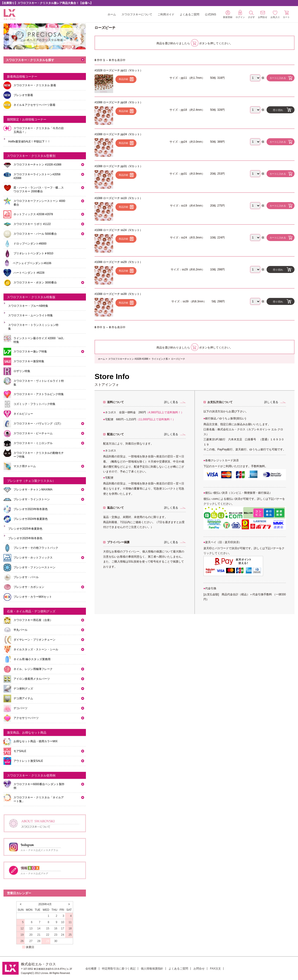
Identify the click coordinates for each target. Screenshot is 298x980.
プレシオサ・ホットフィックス (33, 558)
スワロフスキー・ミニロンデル (33, 443)
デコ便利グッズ (23, 689)
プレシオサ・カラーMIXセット (33, 597)
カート (286, 14)
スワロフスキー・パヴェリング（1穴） (38, 424)
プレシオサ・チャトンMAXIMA (33, 490)
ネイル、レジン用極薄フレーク (33, 669)
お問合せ (199, 969)
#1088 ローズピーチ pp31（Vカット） (119, 166)
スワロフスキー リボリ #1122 (32, 224)
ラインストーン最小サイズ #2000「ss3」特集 (39, 340)
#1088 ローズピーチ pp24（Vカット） (119, 134)
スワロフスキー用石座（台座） (33, 620)
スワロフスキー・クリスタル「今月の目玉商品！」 (39, 130)
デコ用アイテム (23, 698)
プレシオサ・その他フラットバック (36, 548)
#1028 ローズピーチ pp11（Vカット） (119, 70)
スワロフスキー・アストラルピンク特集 (39, 394)
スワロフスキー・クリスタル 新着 (35, 85)
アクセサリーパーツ (26, 718)
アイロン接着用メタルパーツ (32, 679)
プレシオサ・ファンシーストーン (34, 567)
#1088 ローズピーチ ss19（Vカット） (118, 198)
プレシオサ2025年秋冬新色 (25, 538)
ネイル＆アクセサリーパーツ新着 (34, 105)
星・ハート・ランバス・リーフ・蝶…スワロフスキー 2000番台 (39, 190)
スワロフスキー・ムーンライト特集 (30, 315)
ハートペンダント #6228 (29, 273)
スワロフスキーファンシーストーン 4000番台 (39, 203)
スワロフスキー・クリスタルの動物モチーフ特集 (39, 455)
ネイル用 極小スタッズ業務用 (32, 659)
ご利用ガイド (166, 14)
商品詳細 (123, 79)
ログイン (240, 14)
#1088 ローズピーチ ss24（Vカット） (118, 230)
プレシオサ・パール (26, 577)
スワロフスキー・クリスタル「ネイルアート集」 (39, 799)
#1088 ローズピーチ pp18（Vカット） (119, 102)
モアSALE (20, 751)
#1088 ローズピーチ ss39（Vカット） (118, 294)
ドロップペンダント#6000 (30, 244)
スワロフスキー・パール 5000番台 (35, 234)
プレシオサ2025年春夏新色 (25, 529)
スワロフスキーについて (137, 14)
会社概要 (91, 969)
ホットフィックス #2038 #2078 (33, 214)
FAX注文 (215, 969)
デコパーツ (20, 708)
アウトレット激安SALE (28, 761)
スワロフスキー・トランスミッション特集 (33, 327)
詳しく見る (171, 402)
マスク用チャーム (25, 466)
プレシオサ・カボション (29, 587)
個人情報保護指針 (152, 969)
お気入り (275, 15)
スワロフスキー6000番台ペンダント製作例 (39, 786)
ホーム (112, 14)
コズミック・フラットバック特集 (34, 404)
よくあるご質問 (190, 14)
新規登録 (228, 14)
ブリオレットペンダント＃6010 (33, 253)
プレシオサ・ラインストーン (32, 499)
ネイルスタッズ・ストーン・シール (36, 649)
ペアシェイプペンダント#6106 (32, 263)
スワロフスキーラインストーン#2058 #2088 (37, 176)
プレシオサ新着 (23, 95)
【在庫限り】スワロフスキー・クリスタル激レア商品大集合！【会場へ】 (47, 3)
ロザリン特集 (22, 371)
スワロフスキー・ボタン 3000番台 (35, 283)
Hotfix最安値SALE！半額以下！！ (29, 141)
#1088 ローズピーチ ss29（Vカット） (118, 262)
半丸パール (20, 630)
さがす (251, 15)
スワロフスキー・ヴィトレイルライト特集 (39, 383)
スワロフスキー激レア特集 (30, 352)
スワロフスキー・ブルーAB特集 (28, 306)
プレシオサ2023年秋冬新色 (31, 509)
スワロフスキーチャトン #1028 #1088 (128, 359)
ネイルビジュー (23, 414)
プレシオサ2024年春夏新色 (31, 519)
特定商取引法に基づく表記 (119, 969)
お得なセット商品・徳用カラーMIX (36, 741)
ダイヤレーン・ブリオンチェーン (34, 640)
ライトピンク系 (160, 359)
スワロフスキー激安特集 (29, 361)
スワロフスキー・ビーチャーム (33, 433)
